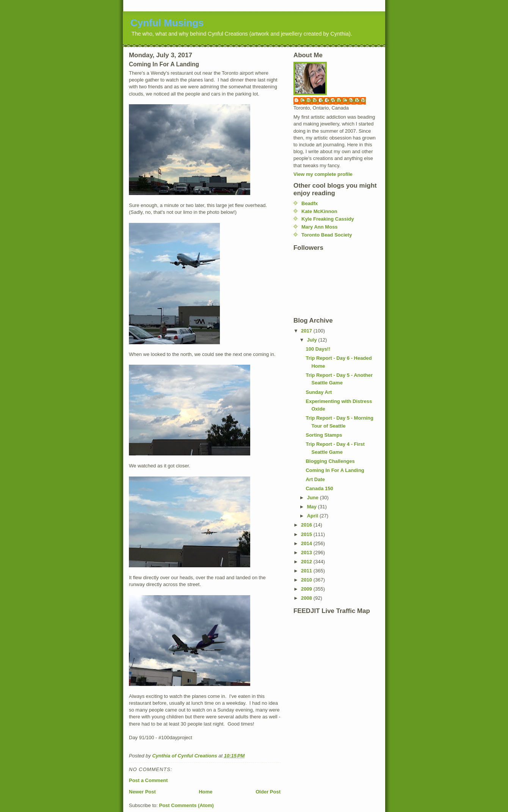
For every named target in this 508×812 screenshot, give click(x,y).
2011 (307, 571)
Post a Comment (148, 780)
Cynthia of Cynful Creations (333, 100)
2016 (307, 525)
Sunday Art (319, 392)
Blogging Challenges (330, 461)
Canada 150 (319, 488)
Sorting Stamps (324, 435)
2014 (307, 543)
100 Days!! (318, 349)
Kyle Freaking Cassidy (328, 219)
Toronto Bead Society (327, 235)
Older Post (268, 792)
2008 (307, 598)
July (313, 340)
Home (205, 792)
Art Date (315, 479)
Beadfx (310, 203)
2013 (307, 553)
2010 (307, 580)
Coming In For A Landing (335, 470)
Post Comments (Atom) (187, 805)
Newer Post (142, 792)
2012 (307, 562)
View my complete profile (323, 174)
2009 (307, 589)
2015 (307, 534)
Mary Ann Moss (320, 227)
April (313, 516)
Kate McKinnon (319, 211)
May (313, 507)
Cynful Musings (167, 23)
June (314, 498)
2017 (307, 331)
